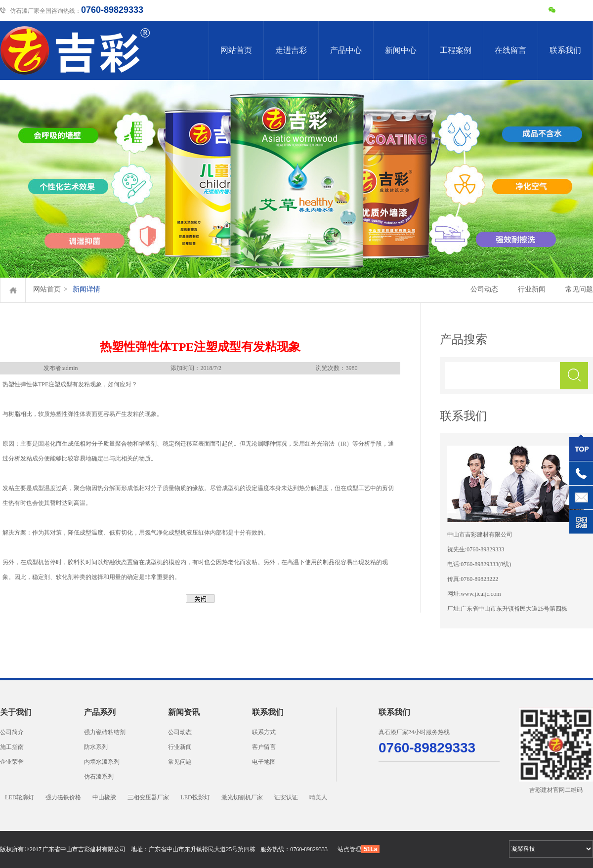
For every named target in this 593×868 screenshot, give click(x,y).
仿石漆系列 (99, 777)
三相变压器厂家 (148, 797)
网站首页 (236, 50)
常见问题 (579, 289)
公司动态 (484, 289)
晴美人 (318, 797)
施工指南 (12, 747)
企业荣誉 (12, 762)
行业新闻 (532, 289)
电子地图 (264, 762)
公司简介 (12, 732)
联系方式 (264, 732)
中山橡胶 (104, 797)
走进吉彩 (291, 50)
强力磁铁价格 (63, 797)
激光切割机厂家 (242, 797)
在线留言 (510, 50)
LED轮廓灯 (20, 797)
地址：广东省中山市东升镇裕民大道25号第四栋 (193, 849)
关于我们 (16, 712)
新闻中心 (401, 50)
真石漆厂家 (393, 732)
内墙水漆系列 (102, 762)
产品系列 (100, 712)
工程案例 (456, 50)
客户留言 (264, 747)
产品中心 (346, 50)
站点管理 (349, 849)
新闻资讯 (184, 712)
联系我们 (565, 50)
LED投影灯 (195, 797)
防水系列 (96, 747)
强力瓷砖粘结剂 (105, 732)
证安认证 (286, 797)
